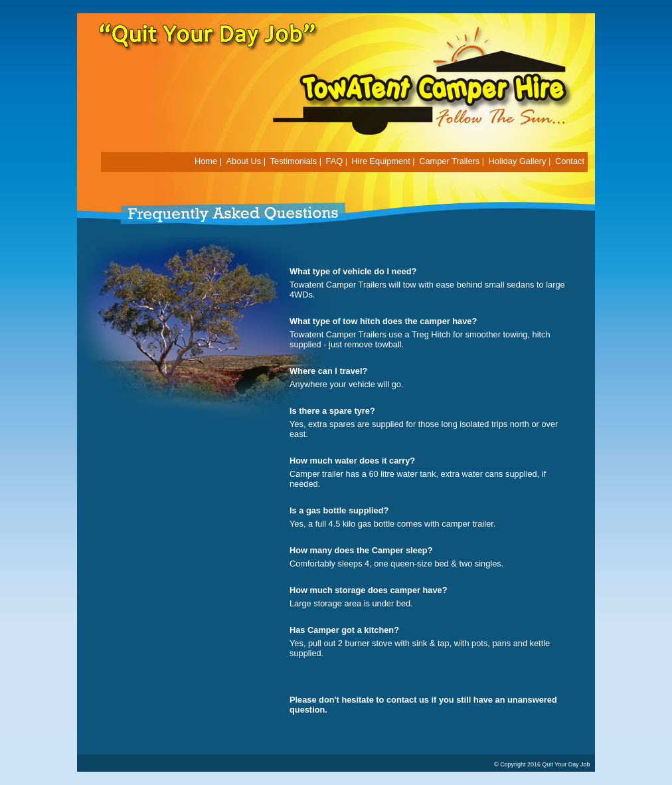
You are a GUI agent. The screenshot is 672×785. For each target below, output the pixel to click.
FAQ (335, 161)
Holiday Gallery (518, 161)
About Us (244, 161)
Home (206, 161)
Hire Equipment (381, 161)
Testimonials (294, 161)
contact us (408, 700)
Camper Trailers (449, 161)
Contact (570, 161)
